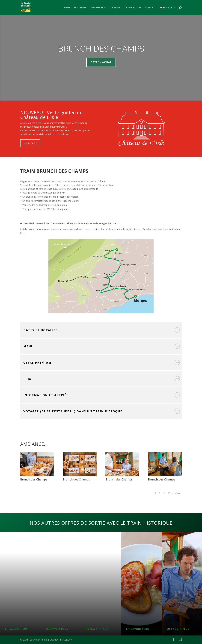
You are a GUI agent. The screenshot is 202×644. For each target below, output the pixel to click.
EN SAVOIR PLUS (16, 629)
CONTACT (150, 8)
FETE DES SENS (98, 8)
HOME (67, 8)
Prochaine (174, 493)
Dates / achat (101, 62)
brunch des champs (101, 49)
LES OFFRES (80, 8)
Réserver (30, 143)
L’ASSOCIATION (133, 8)
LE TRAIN (116, 8)
